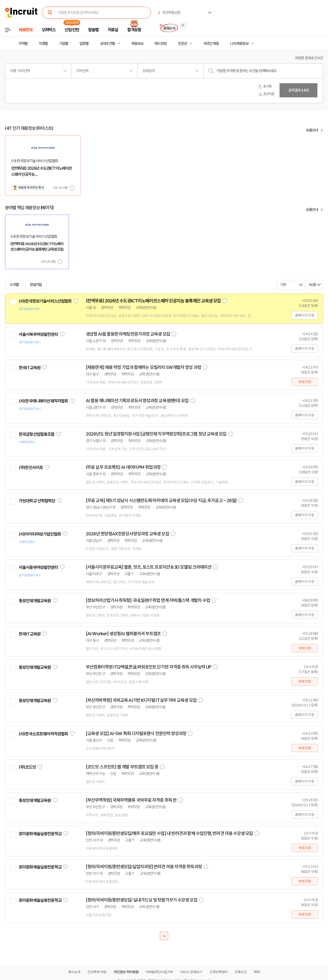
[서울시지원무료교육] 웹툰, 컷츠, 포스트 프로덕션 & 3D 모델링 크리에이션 (148, 567)
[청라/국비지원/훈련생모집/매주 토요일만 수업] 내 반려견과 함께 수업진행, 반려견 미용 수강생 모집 (169, 833)
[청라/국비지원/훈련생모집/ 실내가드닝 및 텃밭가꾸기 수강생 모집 (142, 900)
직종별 (43, 44)
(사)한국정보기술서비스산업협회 (45, 301)
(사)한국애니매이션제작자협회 (43, 401)
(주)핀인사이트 (31, 468)
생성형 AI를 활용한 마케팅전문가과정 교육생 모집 (128, 334)
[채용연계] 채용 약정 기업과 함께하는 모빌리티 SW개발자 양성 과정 (143, 367)
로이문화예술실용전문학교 (40, 834)
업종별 (84, 44)
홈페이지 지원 (305, 315)
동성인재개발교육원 (35, 601)
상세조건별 (107, 44)
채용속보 (137, 44)
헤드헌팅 (160, 44)
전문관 (182, 44)
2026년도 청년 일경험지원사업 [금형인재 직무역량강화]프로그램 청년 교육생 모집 (156, 434)
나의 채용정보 (239, 44)
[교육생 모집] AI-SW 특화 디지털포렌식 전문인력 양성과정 (136, 734)
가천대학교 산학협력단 (37, 501)
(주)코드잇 (27, 767)
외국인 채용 (211, 44)
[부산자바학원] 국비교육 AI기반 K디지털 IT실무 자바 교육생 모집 (141, 700)
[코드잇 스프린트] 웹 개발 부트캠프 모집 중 (122, 767)
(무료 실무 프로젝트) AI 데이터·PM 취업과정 (123, 467)
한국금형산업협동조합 (37, 434)
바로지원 (305, 382)
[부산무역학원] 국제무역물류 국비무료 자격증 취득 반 (131, 800)
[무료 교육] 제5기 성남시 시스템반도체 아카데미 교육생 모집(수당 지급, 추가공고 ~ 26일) (161, 501)
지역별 (23, 44)
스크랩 (72, 188)
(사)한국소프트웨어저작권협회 (43, 734)
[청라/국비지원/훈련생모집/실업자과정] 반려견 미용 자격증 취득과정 (144, 867)
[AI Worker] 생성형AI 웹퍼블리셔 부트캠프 (123, 634)
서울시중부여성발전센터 (38, 567)
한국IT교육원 (30, 368)
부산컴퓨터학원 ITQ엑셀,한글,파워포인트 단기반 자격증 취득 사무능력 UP (148, 667)
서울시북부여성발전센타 (38, 334)
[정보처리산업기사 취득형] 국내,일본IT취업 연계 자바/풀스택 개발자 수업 (148, 600)
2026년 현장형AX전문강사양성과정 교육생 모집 (127, 534)
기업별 (64, 44)
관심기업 (36, 285)
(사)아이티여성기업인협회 (40, 534)
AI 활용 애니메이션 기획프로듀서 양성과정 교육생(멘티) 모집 (137, 401)
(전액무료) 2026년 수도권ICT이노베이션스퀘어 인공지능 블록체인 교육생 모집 (153, 301)
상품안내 (312, 130)
